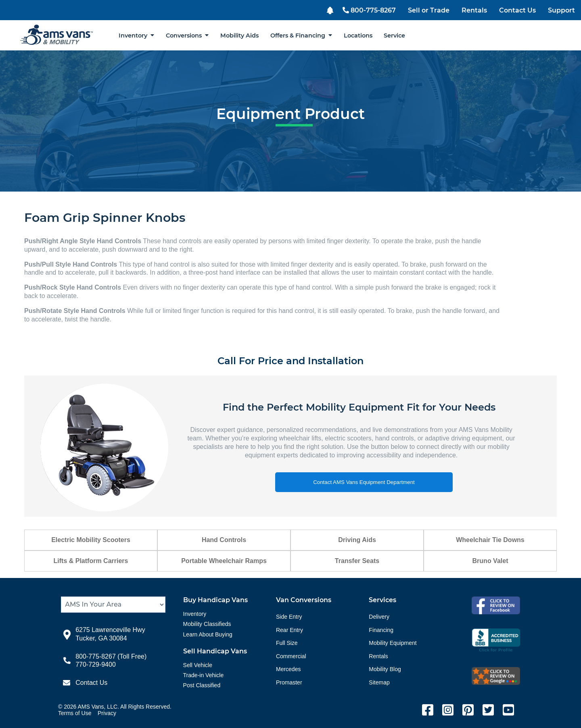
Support (561, 10)
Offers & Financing (301, 35)
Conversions (187, 35)
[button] (331, 9)
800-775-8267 (369, 10)
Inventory (136, 35)
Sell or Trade (429, 10)
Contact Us (517, 10)
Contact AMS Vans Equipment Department (364, 482)
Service (394, 35)
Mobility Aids (239, 35)
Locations (358, 35)
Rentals (474, 10)
